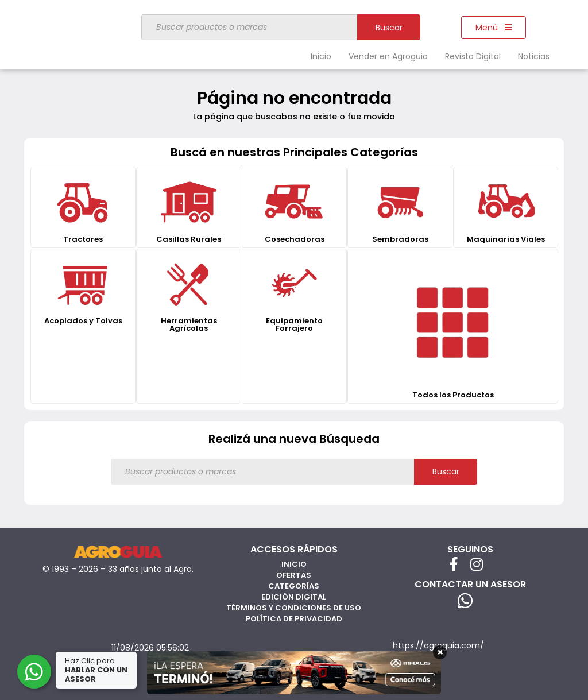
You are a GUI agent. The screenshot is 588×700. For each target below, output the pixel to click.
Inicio (321, 56)
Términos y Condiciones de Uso (294, 608)
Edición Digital (294, 597)
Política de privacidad (294, 619)
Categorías (294, 586)
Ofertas (294, 575)
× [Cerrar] (440, 652)
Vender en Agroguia (388, 56)
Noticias (534, 56)
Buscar (389, 28)
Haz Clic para (97, 670)
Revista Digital (473, 56)
